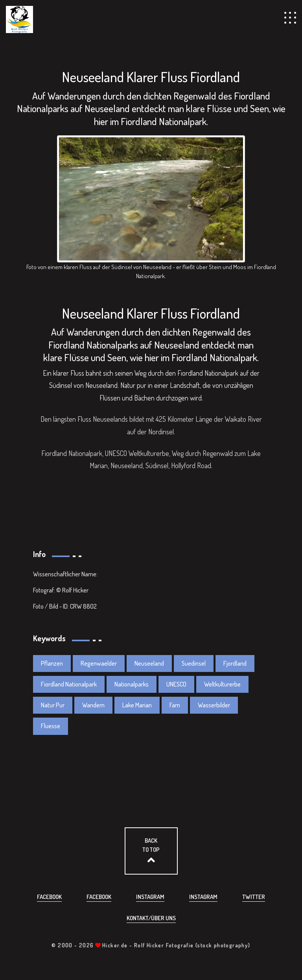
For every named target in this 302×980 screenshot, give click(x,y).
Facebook (49, 897)
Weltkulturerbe (222, 684)
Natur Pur (53, 705)
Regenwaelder (99, 663)
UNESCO (176, 684)
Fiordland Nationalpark (69, 684)
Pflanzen (52, 663)
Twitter (254, 897)
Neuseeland (149, 663)
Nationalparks (132, 684)
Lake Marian (137, 705)
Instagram (150, 897)
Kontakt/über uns (151, 918)
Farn (175, 705)
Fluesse (51, 726)
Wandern (93, 705)
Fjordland (235, 663)
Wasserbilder (214, 705)
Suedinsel (194, 663)
